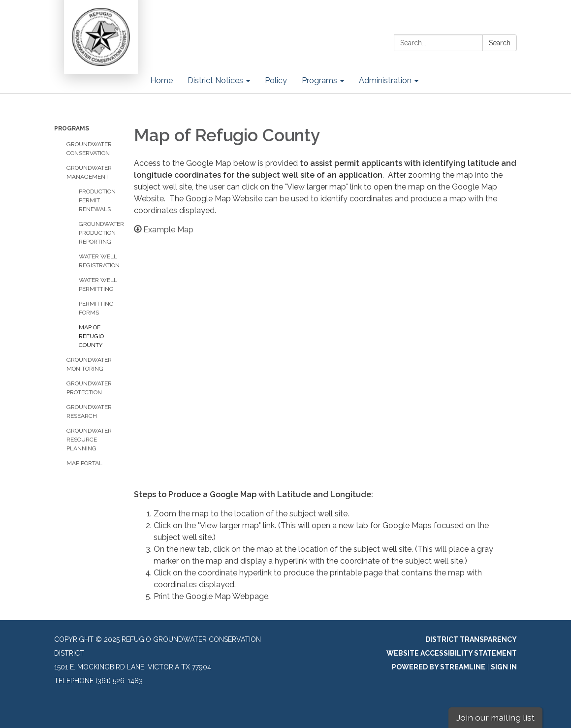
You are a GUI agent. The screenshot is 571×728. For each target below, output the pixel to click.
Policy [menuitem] (276, 80)
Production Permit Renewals (97, 200)
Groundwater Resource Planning (89, 440)
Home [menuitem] (161, 80)
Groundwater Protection (89, 388)
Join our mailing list (495, 717)
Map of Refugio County (91, 336)
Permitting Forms (96, 308)
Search (500, 43)
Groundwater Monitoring (89, 364)
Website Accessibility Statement (452, 653)
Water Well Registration (99, 261)
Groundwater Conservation (89, 149)
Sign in (504, 667)
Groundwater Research (89, 411)
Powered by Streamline (439, 667)
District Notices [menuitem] (215, 80)
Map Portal (84, 463)
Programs (72, 128)
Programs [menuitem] (319, 80)
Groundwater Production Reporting (99, 233)
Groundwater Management (89, 172)
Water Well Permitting (98, 285)
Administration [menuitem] (385, 80)
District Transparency (471, 639)
